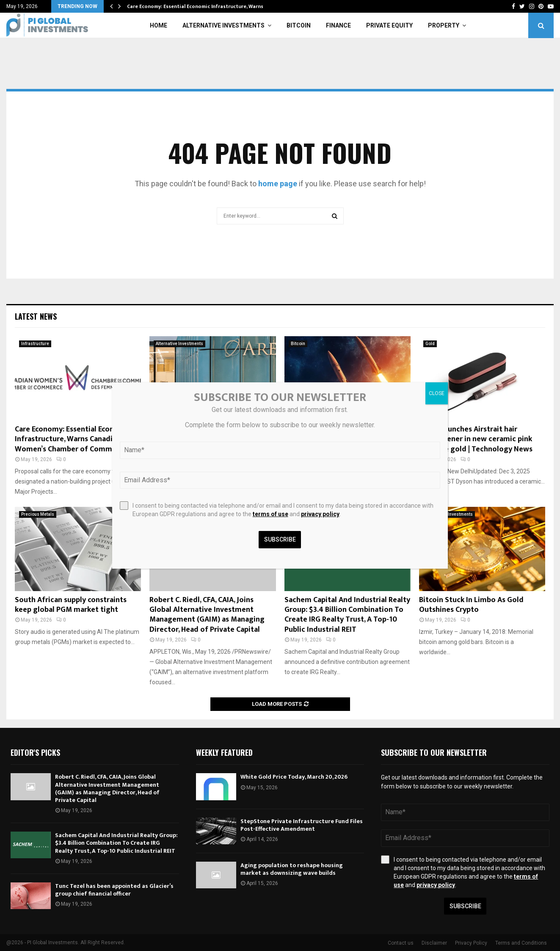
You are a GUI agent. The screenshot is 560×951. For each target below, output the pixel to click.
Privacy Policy (471, 943)
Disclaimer (434, 943)
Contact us (401, 943)
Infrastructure (35, 344)
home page (278, 184)
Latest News (36, 316)
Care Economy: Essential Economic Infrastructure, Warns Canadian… (209, 6)
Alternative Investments (223, 25)
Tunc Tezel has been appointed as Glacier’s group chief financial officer (114, 890)
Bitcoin (299, 25)
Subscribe (465, 906)
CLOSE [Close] (437, 393)
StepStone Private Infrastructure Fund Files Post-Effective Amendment (302, 825)
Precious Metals (38, 514)
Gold (430, 344)
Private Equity (389, 25)
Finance (338, 25)
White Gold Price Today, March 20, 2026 (294, 777)
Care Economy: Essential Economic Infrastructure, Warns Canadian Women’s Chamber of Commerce (73, 439)
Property (444, 25)
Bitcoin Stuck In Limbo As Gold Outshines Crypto (471, 605)
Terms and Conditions (521, 943)
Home (159, 25)
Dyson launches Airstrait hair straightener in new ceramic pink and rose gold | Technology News (476, 439)
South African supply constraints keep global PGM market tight (71, 605)
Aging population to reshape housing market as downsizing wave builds (292, 869)
